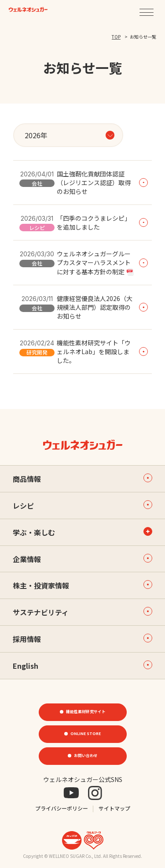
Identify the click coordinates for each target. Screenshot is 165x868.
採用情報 (82, 639)
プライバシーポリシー (62, 808)
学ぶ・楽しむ (34, 533)
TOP (116, 37)
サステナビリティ (82, 612)
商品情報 (82, 479)
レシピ (82, 506)
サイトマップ (114, 808)
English (82, 666)
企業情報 (82, 559)
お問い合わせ (86, 756)
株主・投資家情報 (82, 585)
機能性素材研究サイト (86, 712)
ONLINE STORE (86, 734)
